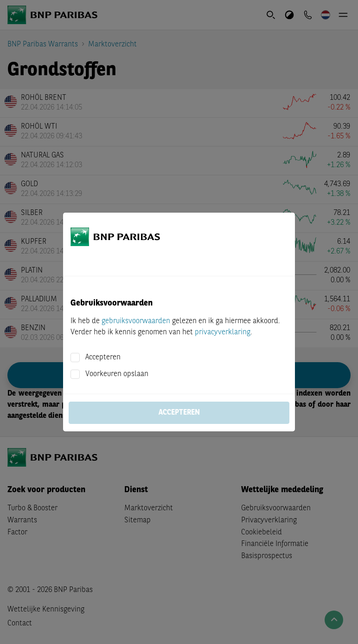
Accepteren (103, 358)
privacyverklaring (223, 332)
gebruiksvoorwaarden (136, 321)
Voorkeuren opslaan (117, 374)
